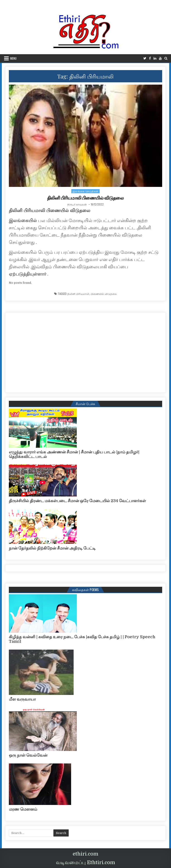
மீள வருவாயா (22, 699)
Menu (13, 58)
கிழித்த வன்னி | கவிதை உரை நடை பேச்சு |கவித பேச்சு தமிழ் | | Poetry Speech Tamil (82, 639)
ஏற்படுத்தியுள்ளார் (28, 274)
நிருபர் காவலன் (77, 204)
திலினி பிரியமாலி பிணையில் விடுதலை (85, 198)
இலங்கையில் (23, 221)
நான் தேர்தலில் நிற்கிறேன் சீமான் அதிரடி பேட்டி (52, 548)
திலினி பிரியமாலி (78, 294)
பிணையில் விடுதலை (104, 294)
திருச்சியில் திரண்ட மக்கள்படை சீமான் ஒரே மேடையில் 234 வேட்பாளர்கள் (77, 501)
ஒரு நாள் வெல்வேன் (28, 755)
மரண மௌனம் (23, 809)
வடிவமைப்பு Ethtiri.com (85, 862)
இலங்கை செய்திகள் (85, 191)
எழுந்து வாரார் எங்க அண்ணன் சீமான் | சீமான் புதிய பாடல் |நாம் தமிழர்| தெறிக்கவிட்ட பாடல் (74, 454)
